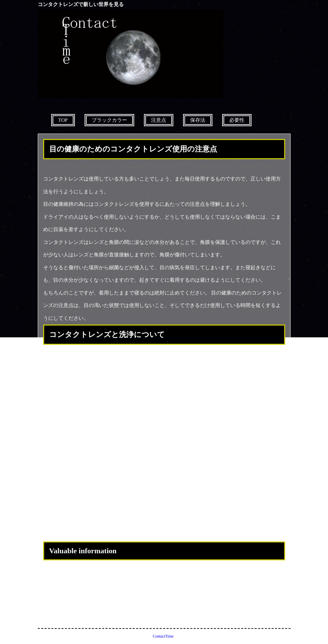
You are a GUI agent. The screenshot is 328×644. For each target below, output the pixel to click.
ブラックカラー (109, 120)
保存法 (198, 120)
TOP (63, 120)
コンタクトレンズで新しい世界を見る (81, 4)
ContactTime (163, 636)
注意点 (159, 120)
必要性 (237, 120)
